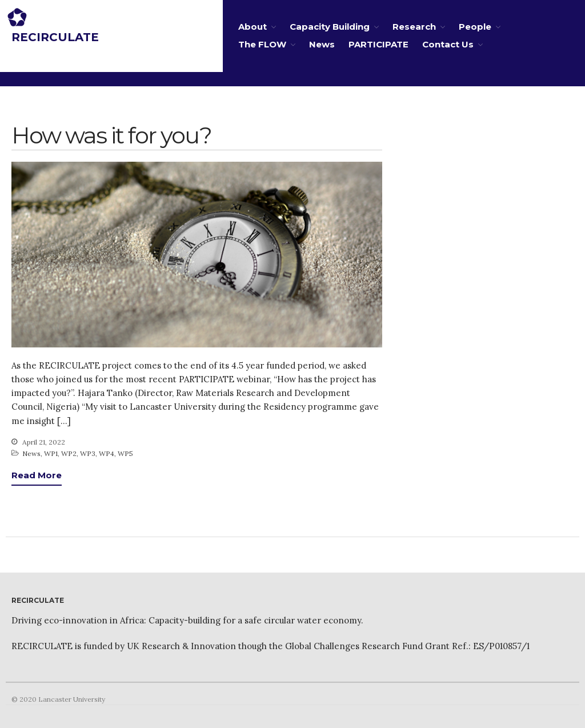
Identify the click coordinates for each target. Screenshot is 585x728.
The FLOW (262, 44)
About (253, 27)
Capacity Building (330, 27)
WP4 (107, 453)
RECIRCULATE (55, 37)
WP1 (51, 453)
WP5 (125, 453)
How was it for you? (111, 135)
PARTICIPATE (378, 44)
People (475, 27)
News (322, 44)
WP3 (88, 453)
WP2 (69, 453)
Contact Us (448, 44)
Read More (37, 475)
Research (414, 27)
